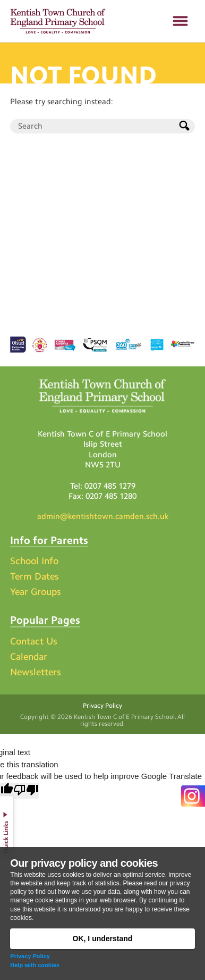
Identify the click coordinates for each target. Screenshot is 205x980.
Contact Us (34, 641)
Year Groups (36, 592)
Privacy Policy (30, 956)
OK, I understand (103, 939)
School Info (34, 561)
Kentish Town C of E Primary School (124, 717)
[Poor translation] (26, 791)
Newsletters (36, 672)
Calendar (29, 657)
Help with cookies (35, 965)
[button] (180, 21)
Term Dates (35, 576)
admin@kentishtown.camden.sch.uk (103, 516)
